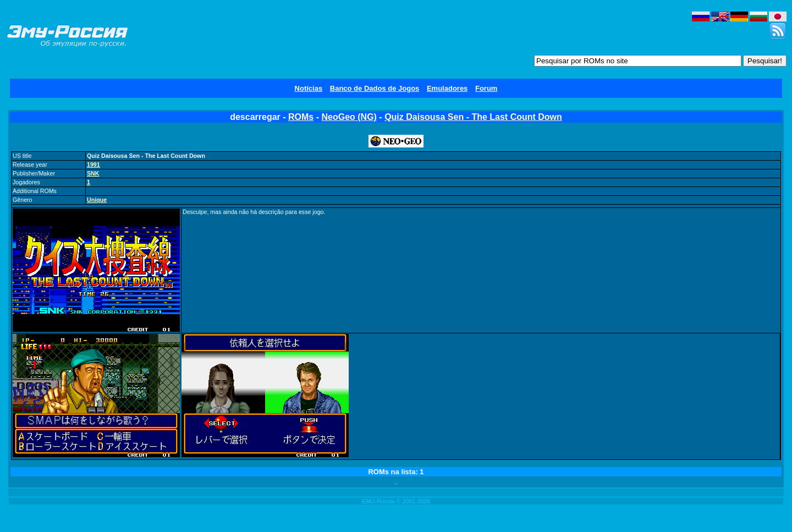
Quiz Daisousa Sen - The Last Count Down (473, 117)
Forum (486, 88)
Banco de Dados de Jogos (375, 88)
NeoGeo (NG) (349, 117)
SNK (93, 173)
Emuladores (447, 88)
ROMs (301, 117)
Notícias (309, 88)
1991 (94, 164)
